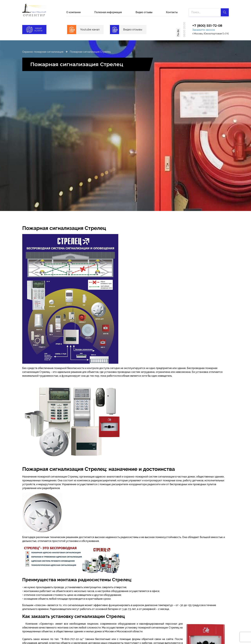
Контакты (172, 12)
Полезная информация (108, 12)
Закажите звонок (204, 30)
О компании (73, 12)
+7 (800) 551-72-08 (207, 26)
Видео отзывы (144, 12)
